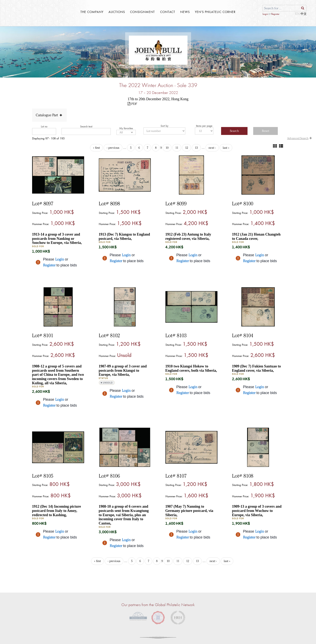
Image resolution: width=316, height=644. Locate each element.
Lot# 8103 (176, 335)
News (185, 12)
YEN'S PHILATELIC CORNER (215, 12)
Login (265, 14)
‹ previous (113, 148)
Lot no (44, 126)
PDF (132, 104)
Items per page (204, 126)
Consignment (142, 12)
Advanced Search (300, 138)
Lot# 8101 (43, 335)
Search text (86, 126)
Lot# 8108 (243, 476)
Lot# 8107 (176, 476)
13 (196, 148)
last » (226, 148)
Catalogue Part (49, 115)
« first (96, 148)
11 (177, 148)
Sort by (164, 126)
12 (187, 148)
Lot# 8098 (109, 204)
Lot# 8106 (109, 476)
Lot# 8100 (243, 204)
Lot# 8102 (109, 335)
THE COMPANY (92, 12)
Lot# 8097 (43, 204)
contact (168, 12)
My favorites (126, 128)
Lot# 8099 (176, 204)
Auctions (117, 12)
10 (167, 148)
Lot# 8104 (243, 335)
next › (212, 148)
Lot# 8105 (43, 476)
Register (275, 14)
